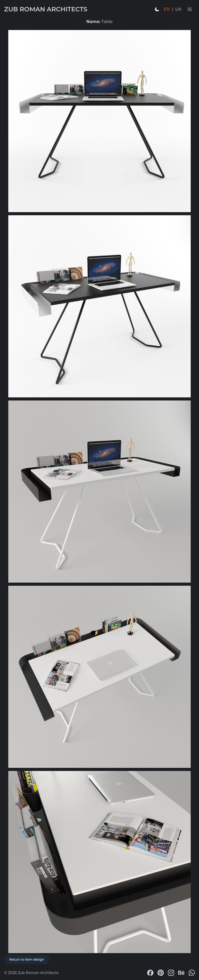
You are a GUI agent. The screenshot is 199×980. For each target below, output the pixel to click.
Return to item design (27, 959)
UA (178, 9)
